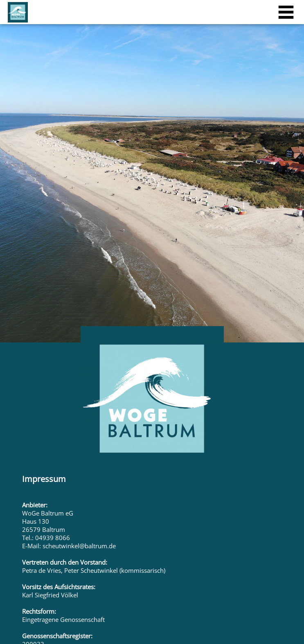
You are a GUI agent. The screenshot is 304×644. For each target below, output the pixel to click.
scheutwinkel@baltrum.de (79, 546)
